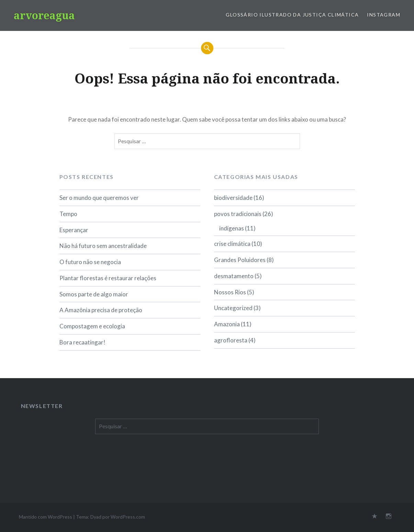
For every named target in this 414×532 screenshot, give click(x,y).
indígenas (232, 228)
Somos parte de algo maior (94, 294)
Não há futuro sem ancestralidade (103, 246)
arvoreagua (44, 15)
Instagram (384, 15)
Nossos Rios (230, 292)
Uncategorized (233, 308)
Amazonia (227, 324)
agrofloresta (231, 340)
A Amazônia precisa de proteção (101, 310)
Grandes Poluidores (240, 260)
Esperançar (74, 230)
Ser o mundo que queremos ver (99, 198)
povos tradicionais (238, 214)
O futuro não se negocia (90, 262)
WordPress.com (128, 517)
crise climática (232, 244)
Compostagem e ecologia (92, 326)
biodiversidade (233, 198)
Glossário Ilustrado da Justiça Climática (292, 15)
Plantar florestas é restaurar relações (108, 278)
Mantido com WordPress (46, 517)
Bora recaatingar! (82, 342)
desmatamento (234, 276)
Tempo (68, 214)
